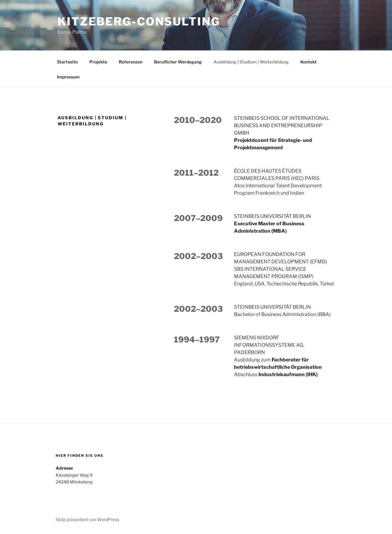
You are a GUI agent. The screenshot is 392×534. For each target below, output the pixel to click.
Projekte (98, 62)
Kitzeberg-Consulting (139, 21)
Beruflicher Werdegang (178, 62)
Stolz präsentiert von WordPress (87, 519)
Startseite (67, 62)
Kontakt (309, 62)
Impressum (68, 77)
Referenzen (131, 62)
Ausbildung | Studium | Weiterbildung (251, 62)
